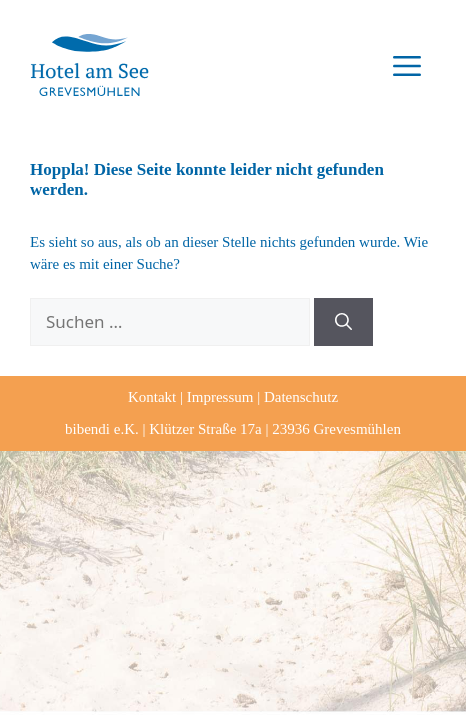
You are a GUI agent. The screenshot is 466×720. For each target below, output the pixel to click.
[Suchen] (343, 322)
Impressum (220, 397)
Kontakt (152, 397)
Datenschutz (301, 397)
